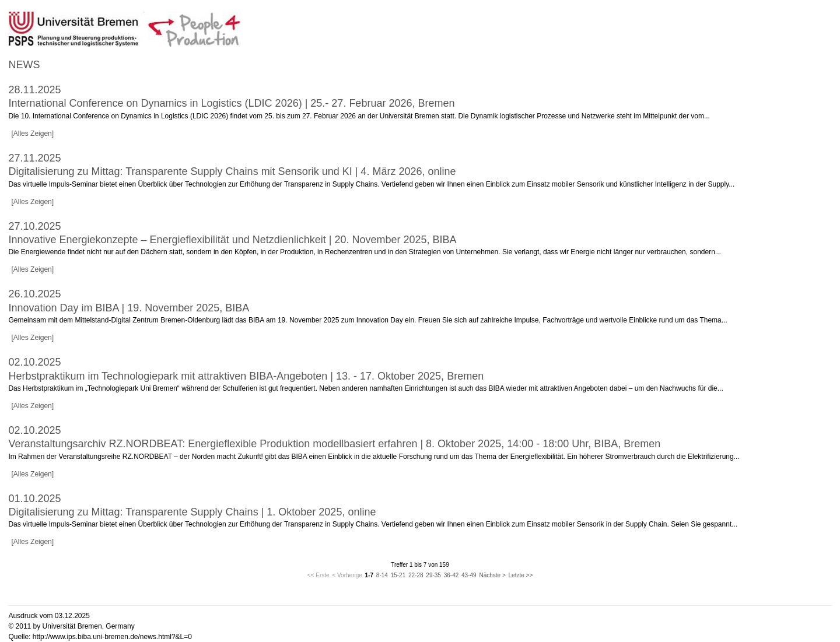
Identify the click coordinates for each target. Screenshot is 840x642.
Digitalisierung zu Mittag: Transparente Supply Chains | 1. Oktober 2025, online (192, 512)
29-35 (433, 575)
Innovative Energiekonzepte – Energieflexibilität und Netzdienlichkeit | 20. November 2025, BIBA (232, 240)
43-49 (469, 575)
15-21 (398, 575)
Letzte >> (521, 575)
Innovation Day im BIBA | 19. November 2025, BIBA (129, 308)
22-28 (416, 575)
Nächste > (492, 575)
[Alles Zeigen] (32, 134)
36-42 (452, 575)
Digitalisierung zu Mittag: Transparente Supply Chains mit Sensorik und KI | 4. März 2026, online (232, 171)
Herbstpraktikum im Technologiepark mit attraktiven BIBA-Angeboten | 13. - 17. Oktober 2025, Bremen (246, 376)
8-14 (382, 575)
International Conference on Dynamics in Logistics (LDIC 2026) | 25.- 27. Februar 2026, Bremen (231, 103)
